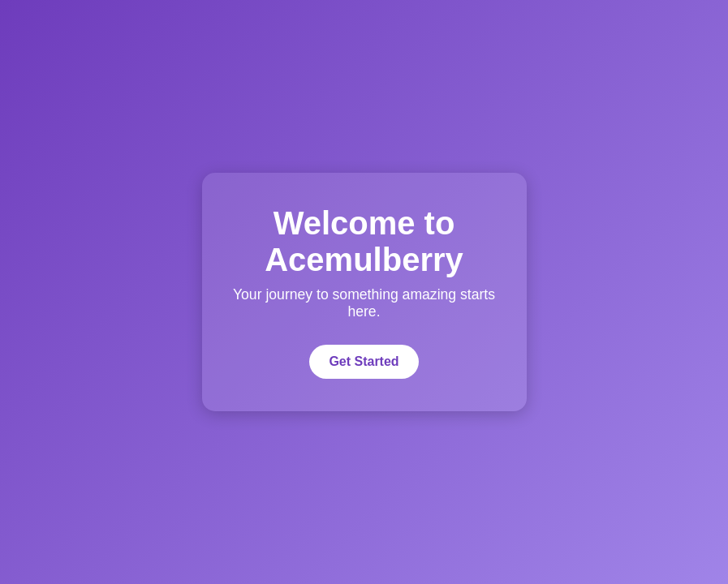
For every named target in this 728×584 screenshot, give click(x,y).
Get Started (364, 361)
